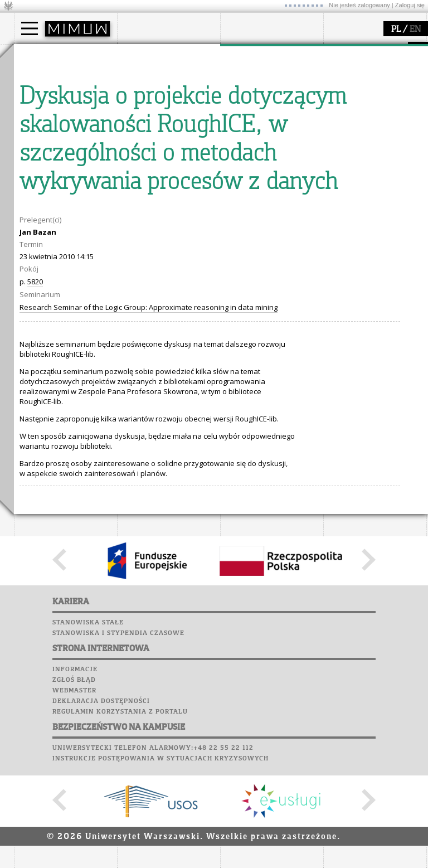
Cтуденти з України (62, 127)
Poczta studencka (52, 185)
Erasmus (43, 117)
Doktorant (45, 97)
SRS (62, 153)
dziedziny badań (262, 77)
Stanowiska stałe (88, 829)
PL (396, 30)
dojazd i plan (153, 77)
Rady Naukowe (157, 107)
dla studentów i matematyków (363, 102)
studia (36, 55)
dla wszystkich (362, 117)
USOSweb (33, 153)
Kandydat (44, 77)
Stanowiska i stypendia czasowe (118, 840)
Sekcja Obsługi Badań (271, 117)
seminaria (251, 87)
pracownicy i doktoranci (171, 117)
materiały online (364, 87)
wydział (144, 55)
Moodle (30, 164)
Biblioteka (37, 206)
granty (245, 107)
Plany (64, 164)
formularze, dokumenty (171, 127)
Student (41, 87)
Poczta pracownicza (57, 196)
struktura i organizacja (169, 87)
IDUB (242, 137)
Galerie (90, 217)
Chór (75, 206)
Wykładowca (49, 107)
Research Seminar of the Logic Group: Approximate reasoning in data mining (149, 513)
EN (415, 30)
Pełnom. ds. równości (63, 137)
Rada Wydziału (156, 97)
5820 (35, 488)
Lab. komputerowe (52, 174)
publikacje (251, 97)
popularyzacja (366, 55)
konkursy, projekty (369, 127)
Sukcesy (31, 238)
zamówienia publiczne (169, 137)
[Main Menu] (30, 28)
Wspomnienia (42, 217)
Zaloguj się (410, 5)
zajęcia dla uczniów (370, 77)
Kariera (35, 227)
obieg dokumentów (267, 127)
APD (82, 153)
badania (247, 55)
